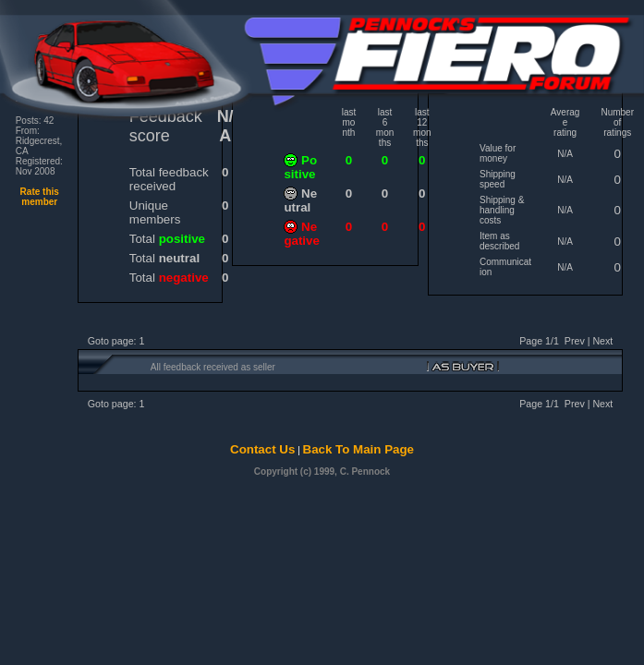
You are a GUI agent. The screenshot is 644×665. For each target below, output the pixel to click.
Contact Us (262, 449)
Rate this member (40, 197)
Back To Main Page (358, 449)
